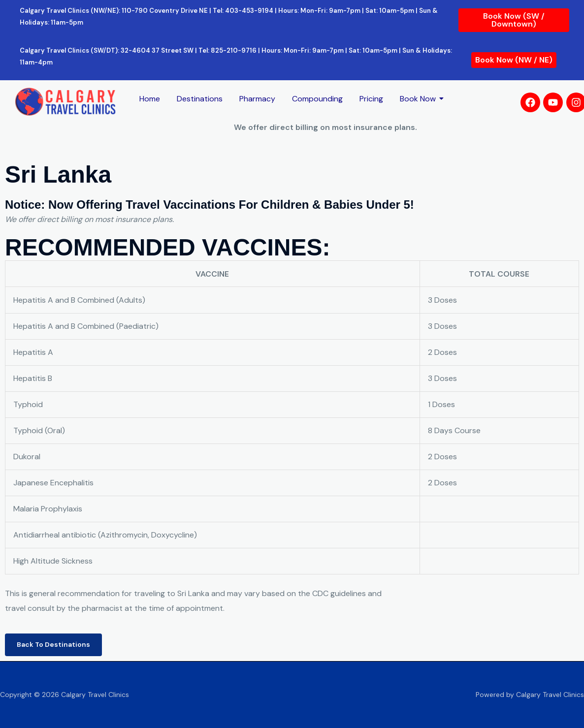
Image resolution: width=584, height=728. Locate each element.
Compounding (317, 99)
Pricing (371, 99)
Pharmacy (257, 99)
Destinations (200, 99)
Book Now (420, 99)
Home (150, 99)
